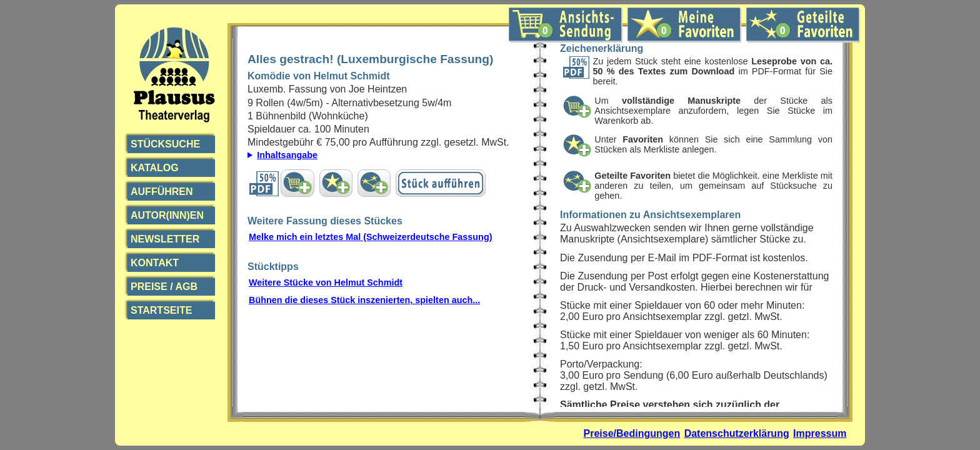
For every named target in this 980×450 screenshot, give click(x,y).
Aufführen (162, 192)
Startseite (161, 310)
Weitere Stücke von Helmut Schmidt (326, 282)
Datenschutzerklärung (737, 433)
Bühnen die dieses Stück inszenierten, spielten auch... (364, 300)
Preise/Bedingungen (632, 433)
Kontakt (155, 263)
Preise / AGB (164, 287)
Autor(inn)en (167, 215)
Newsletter (165, 239)
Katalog (155, 168)
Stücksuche (165, 144)
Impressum (820, 433)
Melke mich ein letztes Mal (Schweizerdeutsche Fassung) (370, 237)
